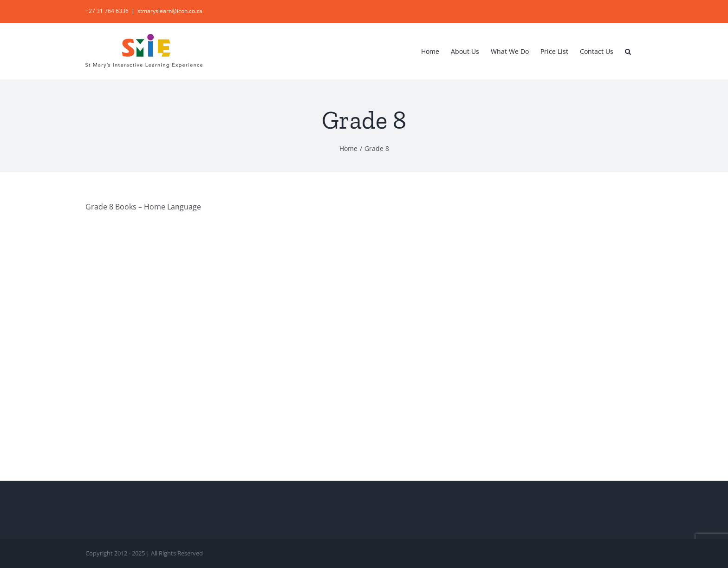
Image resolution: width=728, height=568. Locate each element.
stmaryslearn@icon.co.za (170, 11)
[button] (628, 51)
